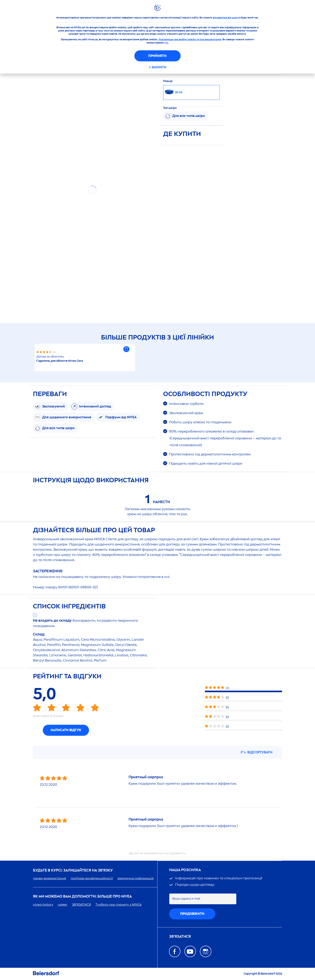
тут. (166, 43)
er (63, 904)
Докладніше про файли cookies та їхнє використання (190, 40)
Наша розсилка (185, 870)
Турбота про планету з (119, 904)
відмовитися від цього (226, 18)
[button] (126, 349)
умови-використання (50, 878)
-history (43, 904)
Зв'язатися (180, 937)
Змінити (159, 67)
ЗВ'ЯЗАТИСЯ (81, 904)
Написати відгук (66, 730)
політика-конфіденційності (92, 878)
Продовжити (192, 914)
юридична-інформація (136, 878)
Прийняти (157, 56)
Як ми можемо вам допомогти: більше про (82, 896)
